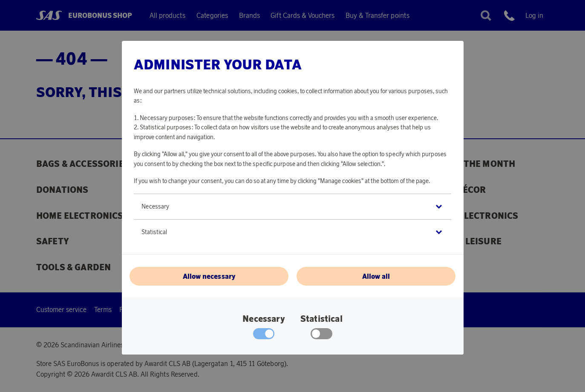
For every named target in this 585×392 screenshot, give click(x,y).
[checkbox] (321, 336)
